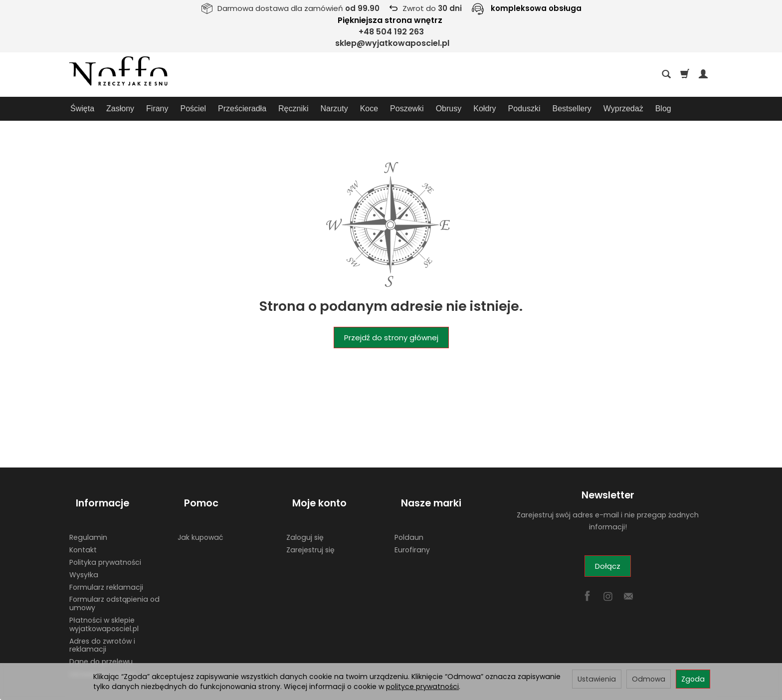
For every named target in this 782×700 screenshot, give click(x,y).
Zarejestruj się (310, 534)
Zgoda (693, 679)
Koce (369, 109)
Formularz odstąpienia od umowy (114, 587)
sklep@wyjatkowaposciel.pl (392, 43)
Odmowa (649, 679)
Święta (82, 109)
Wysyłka (84, 559)
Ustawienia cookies (103, 658)
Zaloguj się (305, 521)
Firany (157, 109)
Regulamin (88, 521)
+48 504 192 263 (391, 32)
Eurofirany (412, 534)
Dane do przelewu (101, 646)
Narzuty (334, 109)
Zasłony (120, 109)
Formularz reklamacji (106, 571)
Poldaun (409, 521)
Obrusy (449, 109)
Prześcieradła (242, 109)
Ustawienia (597, 679)
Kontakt (83, 534)
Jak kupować (200, 521)
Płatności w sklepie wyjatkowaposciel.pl (104, 608)
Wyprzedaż (623, 109)
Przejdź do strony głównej (391, 338)
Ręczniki (293, 109)
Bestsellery (572, 109)
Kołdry (485, 109)
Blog (663, 109)
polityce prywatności (422, 687)
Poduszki (524, 109)
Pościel (194, 109)
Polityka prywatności (105, 546)
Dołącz (608, 566)
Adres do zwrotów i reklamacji (102, 629)
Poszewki (407, 109)
